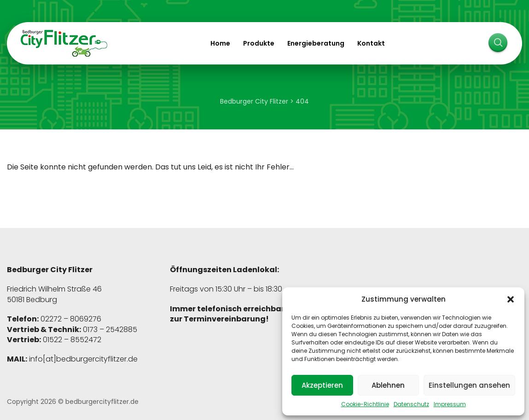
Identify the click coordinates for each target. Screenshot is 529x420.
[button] (511, 299)
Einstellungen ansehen (469, 385)
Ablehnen (388, 385)
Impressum (450, 404)
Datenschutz (411, 404)
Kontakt (371, 43)
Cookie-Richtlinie (365, 404)
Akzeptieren (322, 385)
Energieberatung (316, 43)
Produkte (259, 43)
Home (220, 43)
